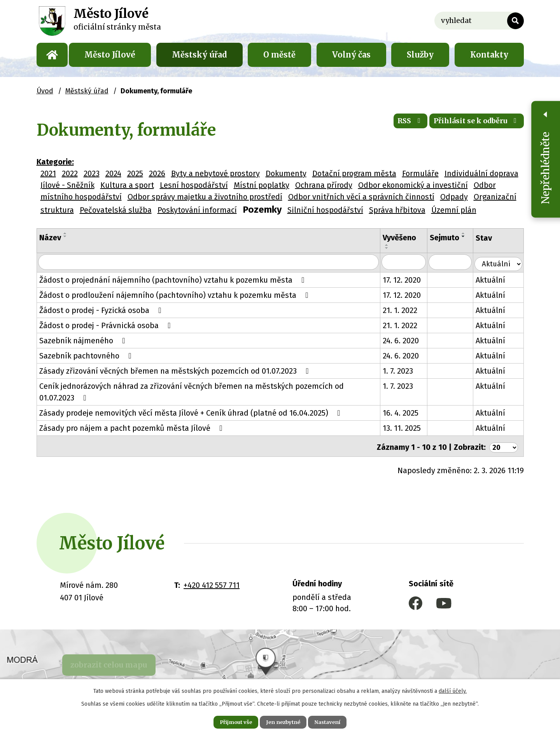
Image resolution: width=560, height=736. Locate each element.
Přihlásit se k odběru (471, 124)
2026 (157, 173)
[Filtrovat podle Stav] (501, 262)
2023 (92, 173)
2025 (135, 173)
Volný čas (351, 55)
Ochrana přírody (324, 185)
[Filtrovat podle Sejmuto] (457, 262)
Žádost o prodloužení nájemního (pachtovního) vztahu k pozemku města (176, 295)
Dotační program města (354, 173)
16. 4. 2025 (408, 413)
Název (50, 238)
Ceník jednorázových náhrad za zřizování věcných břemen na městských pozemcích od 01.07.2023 (210, 391)
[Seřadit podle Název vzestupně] (65, 233)
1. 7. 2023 (406, 371)
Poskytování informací (197, 210)
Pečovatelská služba (116, 210)
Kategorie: (55, 162)
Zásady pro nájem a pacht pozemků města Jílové (133, 428)
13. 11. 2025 (409, 428)
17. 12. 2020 (409, 280)
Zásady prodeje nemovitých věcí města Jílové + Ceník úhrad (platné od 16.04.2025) (192, 413)
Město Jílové (110, 55)
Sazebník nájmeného (84, 340)
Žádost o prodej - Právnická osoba (107, 325)
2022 (70, 173)
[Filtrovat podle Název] (213, 262)
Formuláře (420, 173)
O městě (279, 55)
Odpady (454, 197)
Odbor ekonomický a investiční (413, 185)
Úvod (52, 55)
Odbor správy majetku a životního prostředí (205, 197)
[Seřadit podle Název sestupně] (65, 236)
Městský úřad (199, 55)
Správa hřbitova (397, 210)
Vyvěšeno (407, 238)
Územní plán (454, 210)
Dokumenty (286, 173)
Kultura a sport (127, 185)
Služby (420, 55)
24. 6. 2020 (409, 340)
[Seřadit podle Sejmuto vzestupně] (442, 245)
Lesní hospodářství (194, 185)
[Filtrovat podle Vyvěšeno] (412, 262)
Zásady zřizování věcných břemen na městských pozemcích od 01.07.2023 (176, 371)
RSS (394, 124)
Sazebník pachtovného (87, 355)
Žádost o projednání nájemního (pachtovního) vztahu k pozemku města (174, 280)
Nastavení (334, 721)
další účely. (453, 690)
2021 (48, 173)
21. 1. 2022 (408, 310)
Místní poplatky (262, 185)
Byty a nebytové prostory (215, 173)
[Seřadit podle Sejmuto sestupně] (442, 248)
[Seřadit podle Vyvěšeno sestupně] (395, 248)
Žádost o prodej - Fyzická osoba (102, 310)
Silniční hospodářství (325, 210)
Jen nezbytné (283, 721)
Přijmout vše (229, 721)
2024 (113, 173)
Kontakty (489, 55)
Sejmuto (453, 238)
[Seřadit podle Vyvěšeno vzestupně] (395, 245)
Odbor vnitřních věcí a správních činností (361, 197)
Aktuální (496, 280)
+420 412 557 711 (212, 583)
